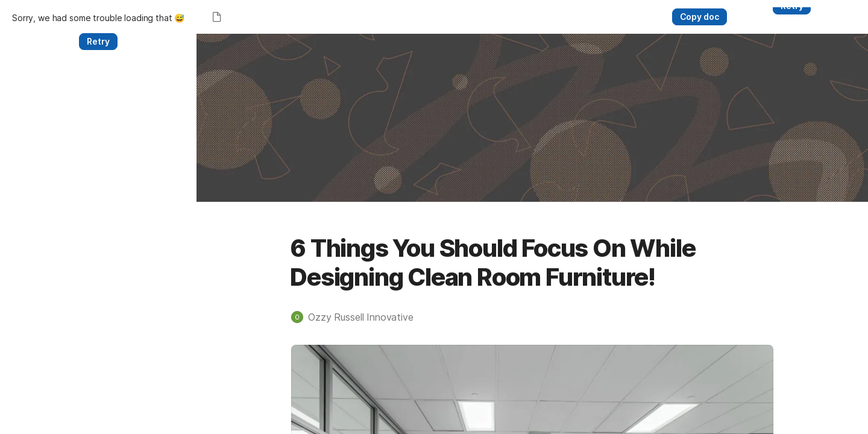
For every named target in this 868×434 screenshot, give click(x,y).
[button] (260, 366)
